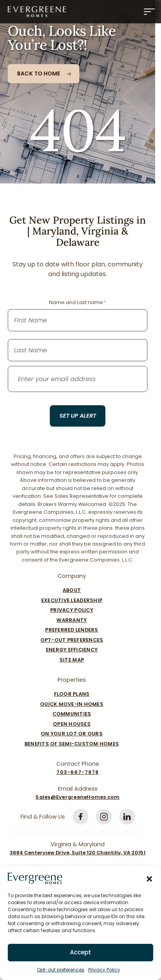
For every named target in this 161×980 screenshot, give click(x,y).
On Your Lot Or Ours (72, 734)
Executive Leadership (72, 600)
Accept (80, 952)
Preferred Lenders (72, 630)
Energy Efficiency (72, 650)
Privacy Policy (104, 970)
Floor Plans (72, 694)
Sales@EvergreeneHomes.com (77, 797)
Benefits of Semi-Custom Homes (72, 744)
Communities (72, 714)
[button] (149, 878)
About (72, 590)
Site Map (72, 660)
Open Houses (72, 724)
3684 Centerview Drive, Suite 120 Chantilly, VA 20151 (78, 853)
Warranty (72, 620)
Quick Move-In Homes (72, 704)
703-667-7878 (78, 772)
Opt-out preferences (61, 970)
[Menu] (149, 12)
